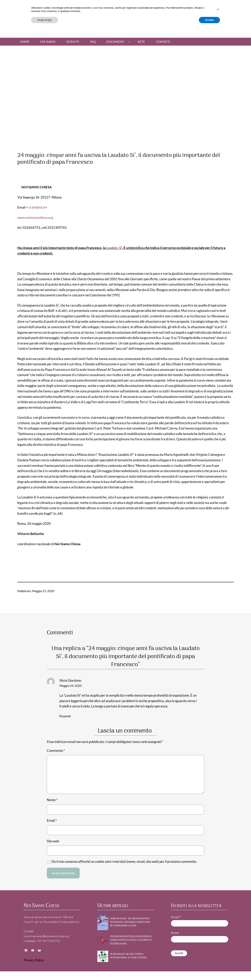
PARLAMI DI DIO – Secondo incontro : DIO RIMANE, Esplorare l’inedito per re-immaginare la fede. (130, 922)
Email (52, 820)
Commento (56, 751)
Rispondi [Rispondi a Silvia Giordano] (65, 716)
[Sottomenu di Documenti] (129, 42)
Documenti (115, 42)
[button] (218, 959)
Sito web (53, 841)
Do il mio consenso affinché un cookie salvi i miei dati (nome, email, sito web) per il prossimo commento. (124, 861)
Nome (52, 800)
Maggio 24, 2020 (71, 686)
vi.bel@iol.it (37, 207)
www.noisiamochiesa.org (35, 218)
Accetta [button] (209, 970)
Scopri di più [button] (45, 970)
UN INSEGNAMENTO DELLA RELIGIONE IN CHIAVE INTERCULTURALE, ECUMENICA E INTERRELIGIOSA (131, 940)
